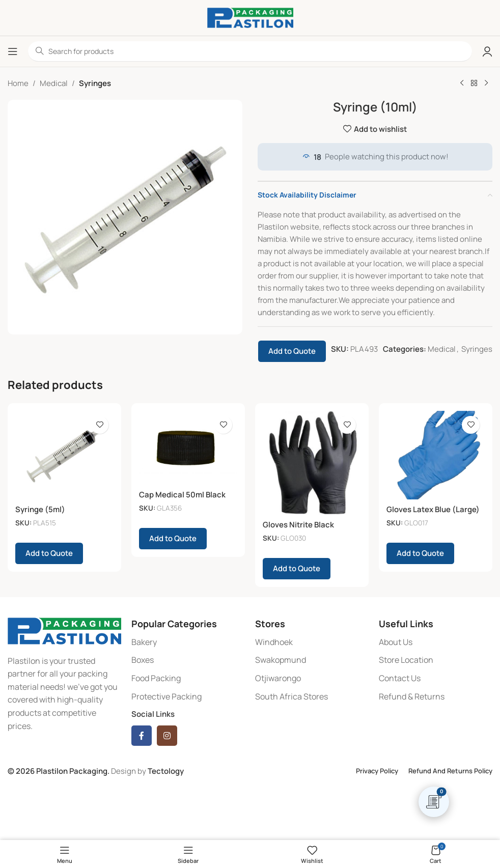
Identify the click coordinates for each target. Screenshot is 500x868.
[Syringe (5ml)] (64, 455)
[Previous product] (462, 83)
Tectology (166, 771)
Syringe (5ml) (40, 509)
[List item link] (188, 642)
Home (18, 83)
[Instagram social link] (167, 736)
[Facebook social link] (142, 736)
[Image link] (64, 630)
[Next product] (486, 83)
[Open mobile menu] (13, 51)
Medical (54, 83)
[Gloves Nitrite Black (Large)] (312, 463)
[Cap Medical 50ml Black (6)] (188, 448)
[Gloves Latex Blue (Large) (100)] (436, 455)
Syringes (95, 83)
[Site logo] (250, 17)
